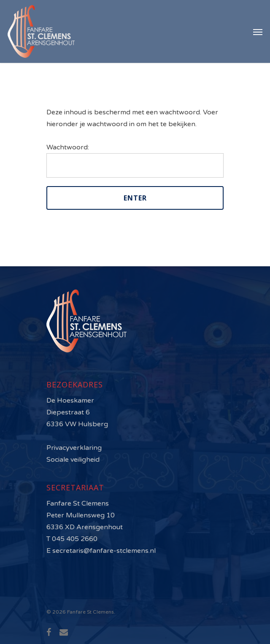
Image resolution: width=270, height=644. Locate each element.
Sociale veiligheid (73, 460)
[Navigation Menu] (258, 32)
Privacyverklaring (74, 448)
